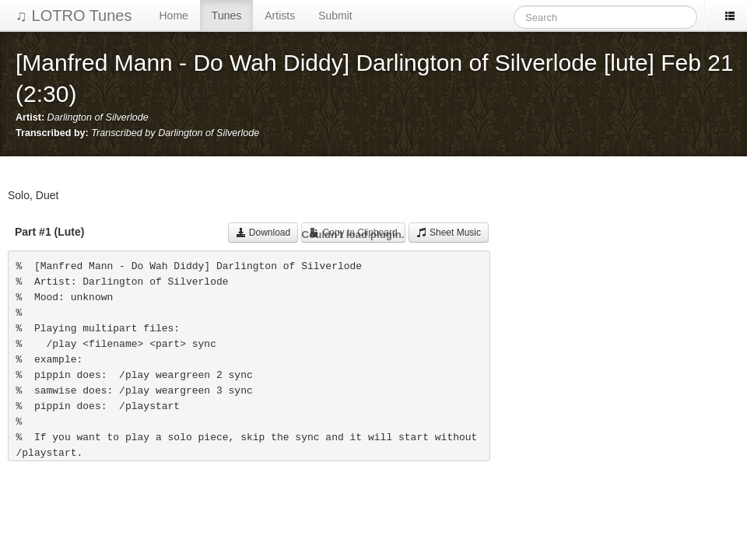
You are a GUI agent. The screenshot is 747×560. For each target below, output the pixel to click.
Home (174, 16)
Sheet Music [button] (449, 233)
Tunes (226, 16)
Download (263, 233)
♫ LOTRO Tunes (74, 16)
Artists (280, 16)
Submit (335, 16)
